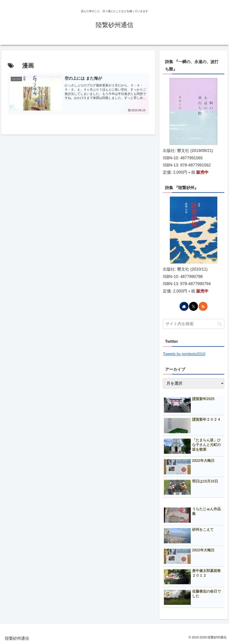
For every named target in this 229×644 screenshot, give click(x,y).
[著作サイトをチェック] (184, 306)
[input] (193, 324)
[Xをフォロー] (193, 306)
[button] (220, 324)
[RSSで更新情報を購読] (203, 306)
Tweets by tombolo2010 (184, 354)
